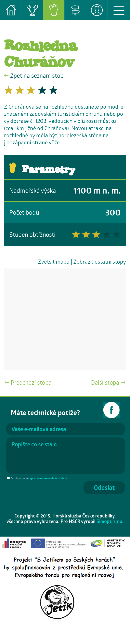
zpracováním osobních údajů (48, 478)
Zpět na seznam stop (37, 75)
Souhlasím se (39, 478)
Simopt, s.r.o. (110, 521)
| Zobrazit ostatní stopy (98, 262)
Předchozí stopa (31, 382)
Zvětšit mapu (54, 262)
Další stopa (105, 382)
